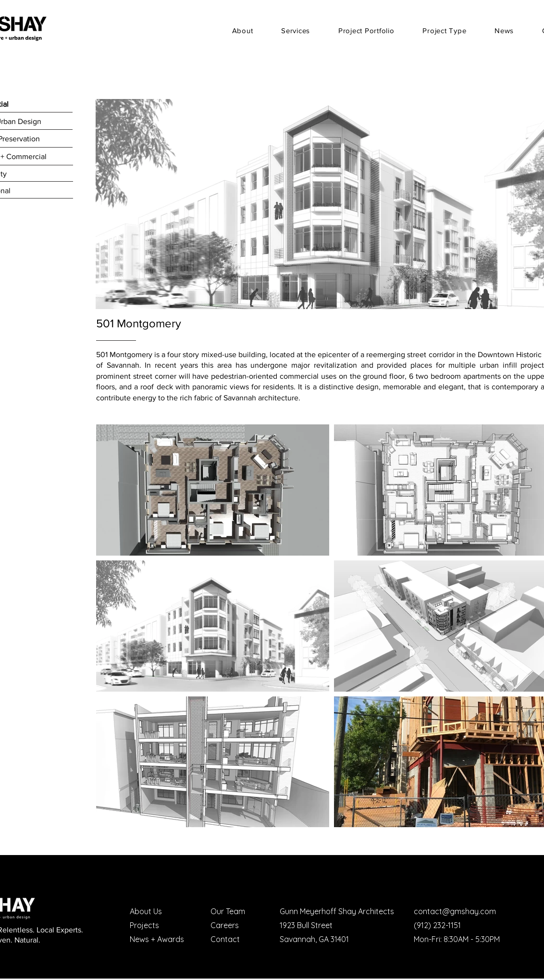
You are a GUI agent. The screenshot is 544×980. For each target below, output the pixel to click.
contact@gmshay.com (455, 911)
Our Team (228, 911)
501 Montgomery (139, 323)
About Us (146, 911)
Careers (225, 925)
